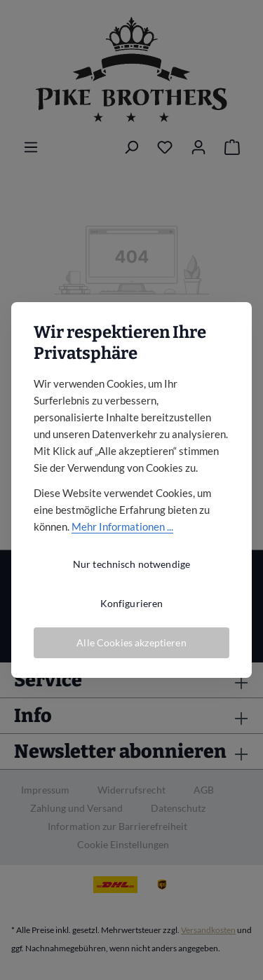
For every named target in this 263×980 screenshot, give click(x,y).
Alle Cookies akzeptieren (131, 642)
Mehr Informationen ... (122, 526)
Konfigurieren (132, 603)
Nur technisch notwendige (131, 564)
